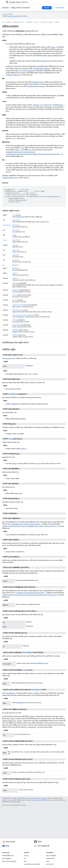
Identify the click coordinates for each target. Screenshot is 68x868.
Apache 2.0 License (7, 800)
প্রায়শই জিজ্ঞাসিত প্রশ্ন (8, 856)
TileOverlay (48, 105)
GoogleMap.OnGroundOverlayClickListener (21, 152)
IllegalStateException (14, 75)
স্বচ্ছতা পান (15, 250)
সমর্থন (48, 861)
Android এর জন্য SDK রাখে (9, 861)
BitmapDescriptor (38, 82)
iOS (25, 859)
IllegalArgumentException (42, 69)
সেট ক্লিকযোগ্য (16, 290)
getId (14, 235)
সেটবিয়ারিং (15, 283)
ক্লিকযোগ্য (15, 268)
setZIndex (15, 335)
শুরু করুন (47, 8)
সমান (14, 215)
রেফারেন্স (57, 22)
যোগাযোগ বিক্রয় (59, 8)
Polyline (36, 105)
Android (5, 8)
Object (31, 366)
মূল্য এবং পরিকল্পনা (51, 856)
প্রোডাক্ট (8, 22)
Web (25, 861)
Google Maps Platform (18, 22)
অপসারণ (15, 278)
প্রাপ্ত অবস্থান (16, 240)
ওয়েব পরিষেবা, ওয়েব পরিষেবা (32, 864)
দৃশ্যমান (14, 273)
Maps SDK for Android (20, 8)
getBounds (15, 225)
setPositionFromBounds (19, 315)
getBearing (15, 220)
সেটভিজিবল (16, 330)
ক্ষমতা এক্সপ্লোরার (7, 859)
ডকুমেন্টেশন (29, 22)
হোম (3, 22)
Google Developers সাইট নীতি (39, 800)
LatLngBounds (45, 61)
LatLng (53, 47)
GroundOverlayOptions (27, 71)
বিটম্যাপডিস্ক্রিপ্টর (23, 305)
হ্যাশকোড (15, 265)
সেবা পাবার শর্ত (50, 864)
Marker (61, 105)
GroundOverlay (19, 217)
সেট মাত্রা (15, 295)
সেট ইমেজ (15, 305)
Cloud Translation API (13, 16)
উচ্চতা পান (15, 230)
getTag (14, 245)
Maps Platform (19, 2)
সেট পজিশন (15, 310)
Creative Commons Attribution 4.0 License (35, 798)
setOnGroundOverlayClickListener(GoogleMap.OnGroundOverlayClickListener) (33, 154)
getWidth (15, 255)
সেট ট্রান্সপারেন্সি (16, 325)
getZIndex (15, 260)
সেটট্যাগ (14, 320)
